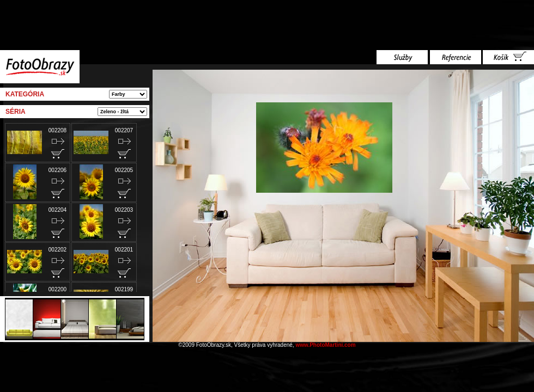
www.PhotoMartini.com (325, 345)
